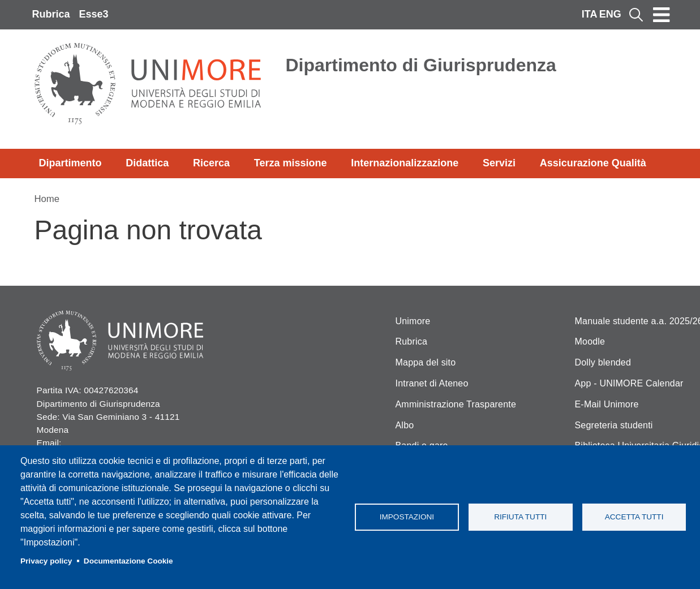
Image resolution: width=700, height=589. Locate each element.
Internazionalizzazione (405, 163)
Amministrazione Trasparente (456, 404)
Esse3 (94, 14)
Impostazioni (407, 517)
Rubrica (51, 14)
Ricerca (211, 163)
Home (47, 199)
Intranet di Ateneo (432, 383)
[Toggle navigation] (662, 15)
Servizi (499, 163)
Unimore (413, 321)
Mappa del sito (426, 362)
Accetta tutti (634, 517)
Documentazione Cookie (128, 561)
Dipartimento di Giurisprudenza (421, 65)
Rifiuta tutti (520, 517)
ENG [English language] (610, 14)
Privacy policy (46, 561)
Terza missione (291, 163)
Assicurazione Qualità (593, 163)
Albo (405, 425)
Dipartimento (70, 163)
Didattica (147, 163)
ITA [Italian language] (590, 14)
